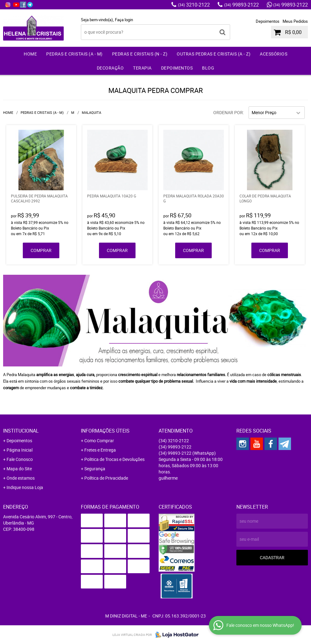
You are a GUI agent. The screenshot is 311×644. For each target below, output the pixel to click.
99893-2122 (242, 5)
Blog (208, 68)
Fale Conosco (20, 459)
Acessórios (274, 54)
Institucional (21, 431)
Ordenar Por (228, 112)
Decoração (110, 68)
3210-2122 (194, 5)
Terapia (142, 68)
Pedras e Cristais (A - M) (74, 54)
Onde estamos (21, 478)
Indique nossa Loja (25, 487)
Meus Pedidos (295, 21)
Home (30, 54)
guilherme (168, 478)
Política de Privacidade (106, 478)
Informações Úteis (105, 431)
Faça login (124, 20)
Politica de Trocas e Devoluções (114, 459)
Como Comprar (99, 441)
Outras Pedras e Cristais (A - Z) (214, 54)
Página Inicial (20, 450)
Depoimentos (268, 21)
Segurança (95, 469)
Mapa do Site (19, 469)
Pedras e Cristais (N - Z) (140, 54)
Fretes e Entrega (100, 450)
